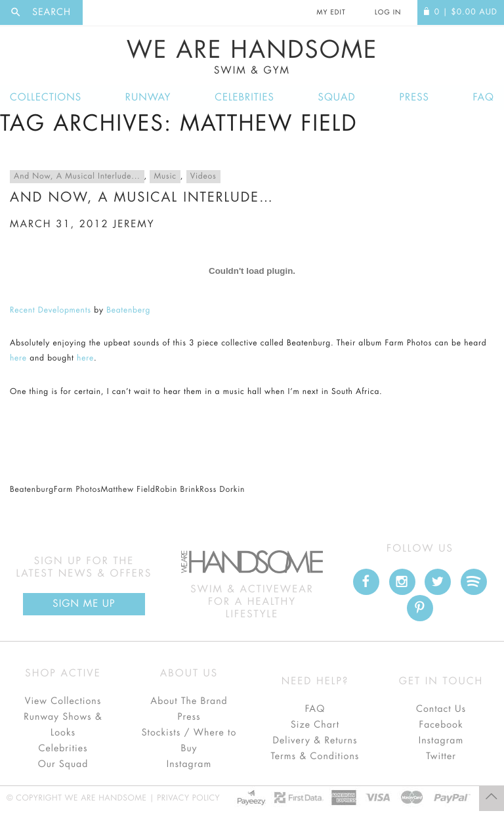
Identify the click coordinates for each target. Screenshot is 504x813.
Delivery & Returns (315, 741)
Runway (148, 98)
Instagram (189, 764)
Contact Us (441, 709)
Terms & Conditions (315, 757)
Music (165, 177)
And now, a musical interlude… (142, 197)
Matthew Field (128, 490)
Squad (337, 98)
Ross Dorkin (222, 490)
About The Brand (189, 701)
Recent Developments (51, 311)
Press (414, 98)
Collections (46, 98)
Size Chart (315, 725)
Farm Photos (77, 490)
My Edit (331, 12)
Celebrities (244, 98)
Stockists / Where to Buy (189, 741)
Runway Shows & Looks (63, 725)
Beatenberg (128, 311)
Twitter (441, 757)
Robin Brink (178, 490)
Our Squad (63, 764)
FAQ (484, 98)
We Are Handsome (252, 57)
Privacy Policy (188, 799)
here (18, 359)
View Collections (63, 701)
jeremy (134, 224)
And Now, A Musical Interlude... (77, 177)
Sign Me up (84, 604)
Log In (388, 12)
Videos (203, 177)
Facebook (441, 725)
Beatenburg (32, 490)
